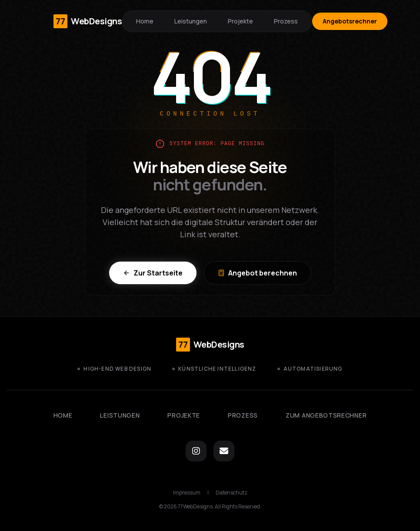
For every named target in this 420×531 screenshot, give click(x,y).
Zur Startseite (153, 273)
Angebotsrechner (350, 21)
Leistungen (191, 21)
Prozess (286, 21)
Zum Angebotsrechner (326, 415)
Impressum (187, 493)
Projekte (240, 21)
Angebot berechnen (257, 273)
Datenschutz (232, 493)
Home (145, 21)
